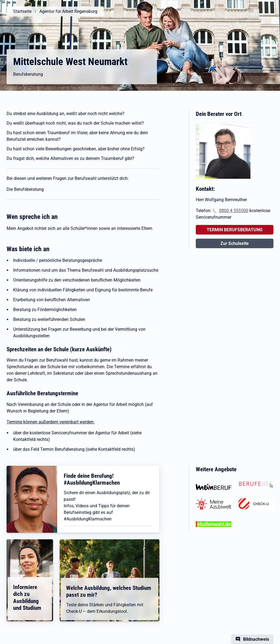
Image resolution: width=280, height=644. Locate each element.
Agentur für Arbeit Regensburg (68, 11)
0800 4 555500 (234, 211)
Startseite (22, 11)
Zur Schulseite (235, 243)
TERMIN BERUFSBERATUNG (235, 230)
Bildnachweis (256, 639)
